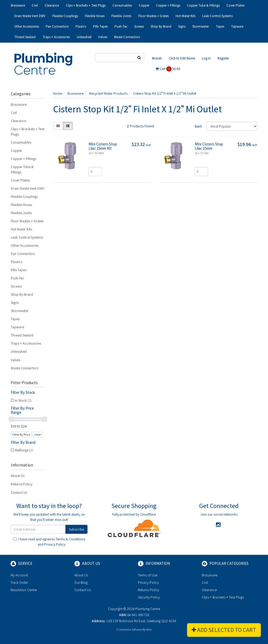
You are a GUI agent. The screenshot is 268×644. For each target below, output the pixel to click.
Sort (198, 126)
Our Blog (81, 582)
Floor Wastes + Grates (153, 16)
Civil (35, 5)
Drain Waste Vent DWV (30, 16)
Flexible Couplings (65, 16)
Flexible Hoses (95, 16)
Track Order (19, 582)
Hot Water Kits (185, 16)
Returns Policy (22, 484)
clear (38, 434)
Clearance (52, 5)
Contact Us (19, 492)
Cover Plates (235, 5)
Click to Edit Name (182, 58)
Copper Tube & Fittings (203, 5)
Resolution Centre (24, 590)
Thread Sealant (25, 37)
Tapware (237, 26)
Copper (144, 5)
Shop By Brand (161, 26)
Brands (157, 58)
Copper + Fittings (168, 5)
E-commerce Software (129, 630)
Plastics (81, 26)
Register (223, 58)
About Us (18, 476)
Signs (182, 26)
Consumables (122, 5)
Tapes (220, 26)
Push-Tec (121, 26)
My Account (19, 575)
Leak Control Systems (218, 16)
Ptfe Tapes (100, 26)
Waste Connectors (127, 37)
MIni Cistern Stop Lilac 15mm (209, 146)
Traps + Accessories (56, 37)
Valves (103, 37)
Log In (206, 58)
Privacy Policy (55, 544)
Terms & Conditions (70, 539)
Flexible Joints (121, 16)
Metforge (24, 450)
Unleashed (84, 37)
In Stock (23, 400)
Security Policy (149, 597)
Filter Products (24, 383)
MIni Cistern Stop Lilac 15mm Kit (103, 146)
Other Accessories (27, 26)
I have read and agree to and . (49, 542)
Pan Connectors (57, 26)
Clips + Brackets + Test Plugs (86, 5)
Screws (139, 26)
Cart (168, 69)
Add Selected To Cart (224, 630)
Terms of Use (148, 575)
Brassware (18, 5)
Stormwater (201, 26)
